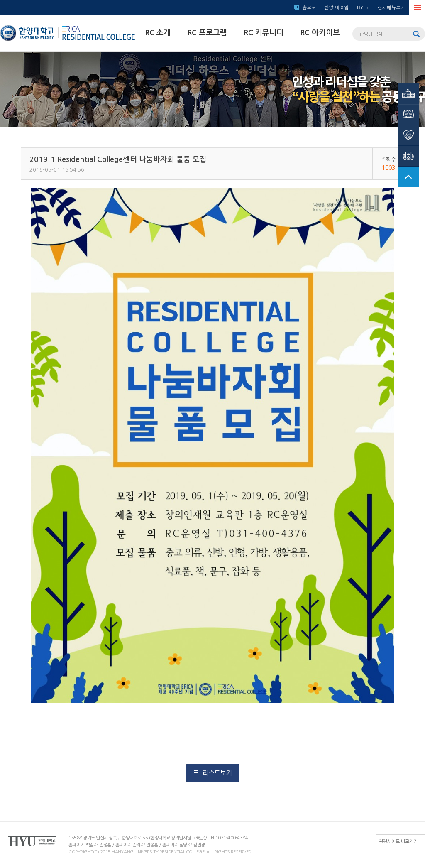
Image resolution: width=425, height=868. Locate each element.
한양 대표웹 (336, 7)
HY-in (363, 7)
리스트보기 (217, 773)
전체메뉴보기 (391, 7)
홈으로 (309, 7)
